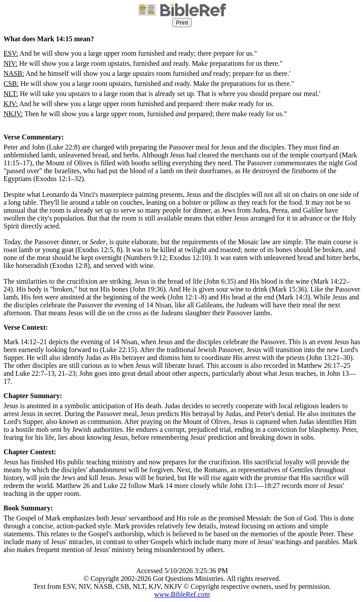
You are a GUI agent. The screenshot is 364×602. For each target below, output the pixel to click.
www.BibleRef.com (182, 594)
